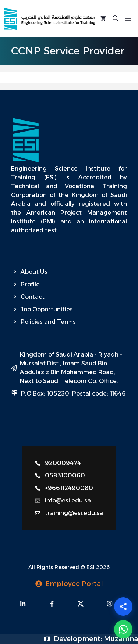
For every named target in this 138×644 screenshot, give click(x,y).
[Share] (123, 607)
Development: (79, 639)
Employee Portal (74, 584)
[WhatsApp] (123, 629)
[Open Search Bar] (116, 19)
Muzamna (121, 639)
